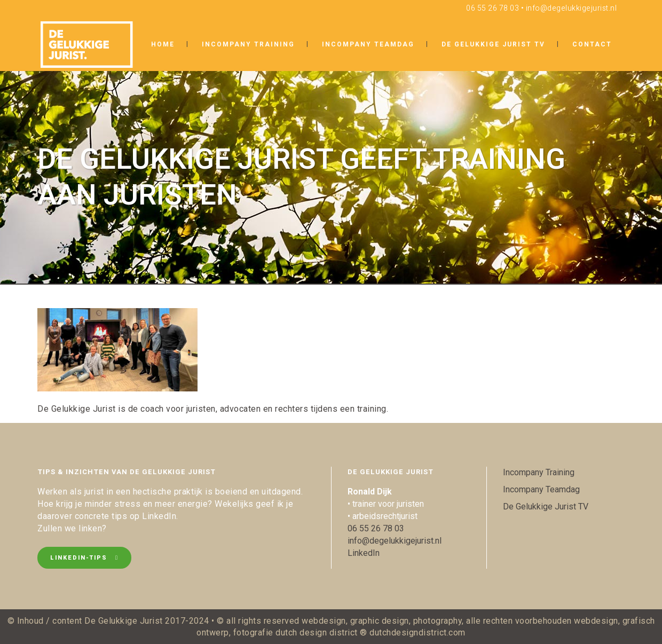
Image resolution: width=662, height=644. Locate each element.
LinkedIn (364, 553)
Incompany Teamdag (541, 489)
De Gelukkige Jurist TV (546, 506)
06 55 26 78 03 (492, 8)
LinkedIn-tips (84, 558)
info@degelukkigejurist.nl (572, 8)
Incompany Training (539, 472)
